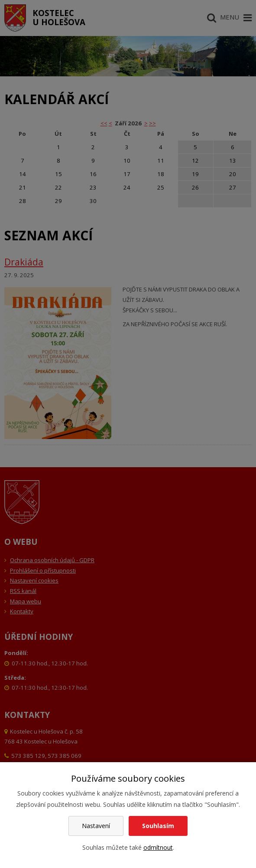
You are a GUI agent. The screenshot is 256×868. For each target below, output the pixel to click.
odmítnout (158, 847)
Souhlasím (158, 826)
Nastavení (96, 826)
